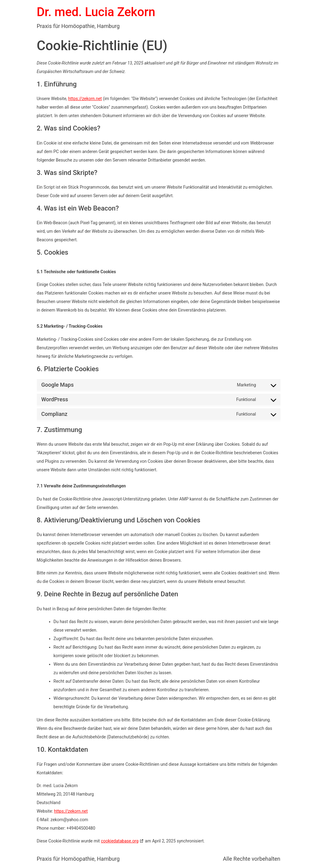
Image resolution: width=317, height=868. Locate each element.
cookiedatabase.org (120, 841)
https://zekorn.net (85, 99)
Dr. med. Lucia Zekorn (96, 12)
